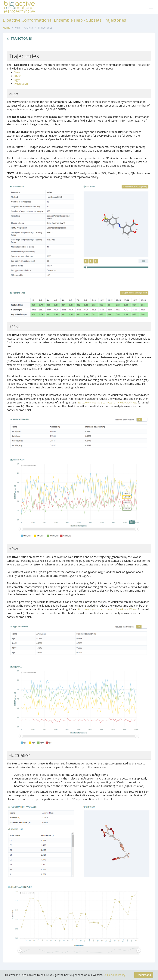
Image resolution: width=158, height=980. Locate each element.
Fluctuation (21, 84)
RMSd (18, 76)
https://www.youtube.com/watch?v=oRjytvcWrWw (107, 402)
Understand (144, 975)
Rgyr (17, 80)
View (17, 72)
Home (7, 28)
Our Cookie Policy (115, 975)
